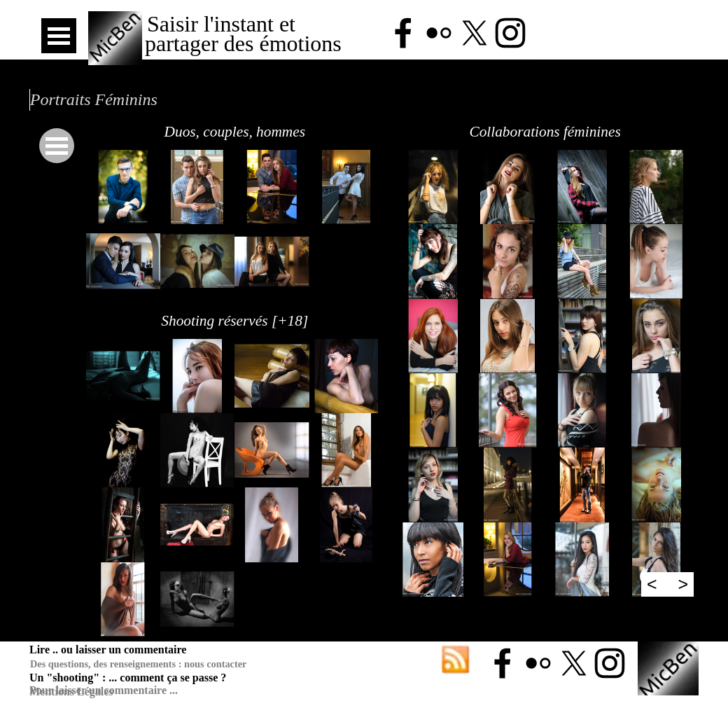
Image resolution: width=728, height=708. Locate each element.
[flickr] (439, 33)
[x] (475, 33)
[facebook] (403, 33)
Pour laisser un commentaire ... (104, 690)
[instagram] (510, 33)
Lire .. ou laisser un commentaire (108, 650)
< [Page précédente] (652, 584)
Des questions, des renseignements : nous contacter (138, 664)
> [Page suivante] (684, 584)
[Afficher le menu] (59, 36)
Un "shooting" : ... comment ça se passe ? (128, 678)
